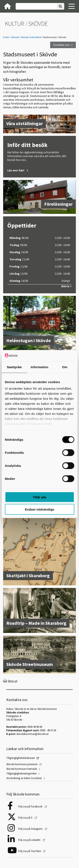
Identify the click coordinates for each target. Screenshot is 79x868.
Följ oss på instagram (31, 829)
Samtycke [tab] (14, 367)
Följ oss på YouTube (30, 851)
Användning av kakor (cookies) (24, 778)
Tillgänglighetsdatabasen (21, 758)
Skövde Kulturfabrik (31, 37)
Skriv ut (13, 681)
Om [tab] (65, 367)
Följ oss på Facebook (31, 806)
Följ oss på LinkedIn (30, 840)
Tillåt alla (40, 497)
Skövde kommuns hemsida (22, 769)
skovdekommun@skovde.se (32, 734)
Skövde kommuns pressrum (22, 764)
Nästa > (66, 286)
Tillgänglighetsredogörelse (21, 773)
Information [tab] (40, 367)
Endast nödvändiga (39, 509)
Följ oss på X (26, 818)
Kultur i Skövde (11, 37)
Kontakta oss (61, 45)
